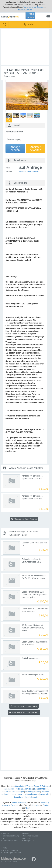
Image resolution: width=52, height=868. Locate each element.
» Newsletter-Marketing (10, 850)
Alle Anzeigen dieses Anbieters (24, 519)
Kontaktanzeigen (41, 789)
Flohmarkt (6, 794)
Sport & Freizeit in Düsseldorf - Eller (24, 712)
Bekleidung (18, 797)
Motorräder (45, 794)
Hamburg (45, 802)
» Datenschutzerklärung (10, 836)
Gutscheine (20, 786)
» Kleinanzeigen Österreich (11, 853)
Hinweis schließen (25, 9)
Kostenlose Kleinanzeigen (13, 792)
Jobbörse (45, 792)
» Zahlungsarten (28, 841)
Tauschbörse (9, 789)
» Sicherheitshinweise (30, 836)
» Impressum (27, 838)
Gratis (30, 15)
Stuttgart (46, 805)
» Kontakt (25, 834)
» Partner (5, 848)
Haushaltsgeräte (32, 797)
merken (29, 24)
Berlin (14, 802)
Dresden (14, 805)
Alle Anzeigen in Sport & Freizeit (24, 706)
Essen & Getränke (42, 786)
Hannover (22, 802)
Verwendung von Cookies (33, 7)
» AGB (4, 838)
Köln (28, 808)
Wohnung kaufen (33, 792)
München (6, 805)
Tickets (29, 786)
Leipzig (36, 805)
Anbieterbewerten (35, 149)
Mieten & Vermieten (24, 789)
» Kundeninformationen (10, 841)
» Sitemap (5, 834)
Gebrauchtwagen (31, 794)
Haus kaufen (17, 794)
